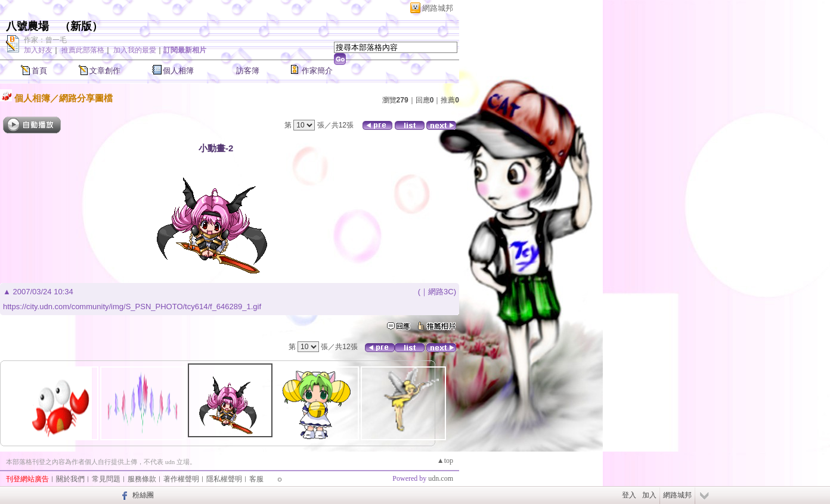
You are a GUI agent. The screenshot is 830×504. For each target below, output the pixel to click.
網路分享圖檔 (86, 98)
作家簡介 (317, 71)
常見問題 (106, 479)
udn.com (441, 478)
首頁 (39, 71)
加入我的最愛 (135, 50)
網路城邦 (438, 8)
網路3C (441, 292)
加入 (649, 495)
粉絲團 (143, 495)
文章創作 (105, 71)
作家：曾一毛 (45, 40)
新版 (81, 26)
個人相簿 (178, 71)
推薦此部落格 (83, 50)
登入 (629, 495)
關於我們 (70, 479)
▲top (445, 461)
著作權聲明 (181, 479)
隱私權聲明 (224, 479)
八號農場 (27, 26)
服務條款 (142, 479)
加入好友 (38, 50)
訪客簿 (248, 71)
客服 (256, 479)
